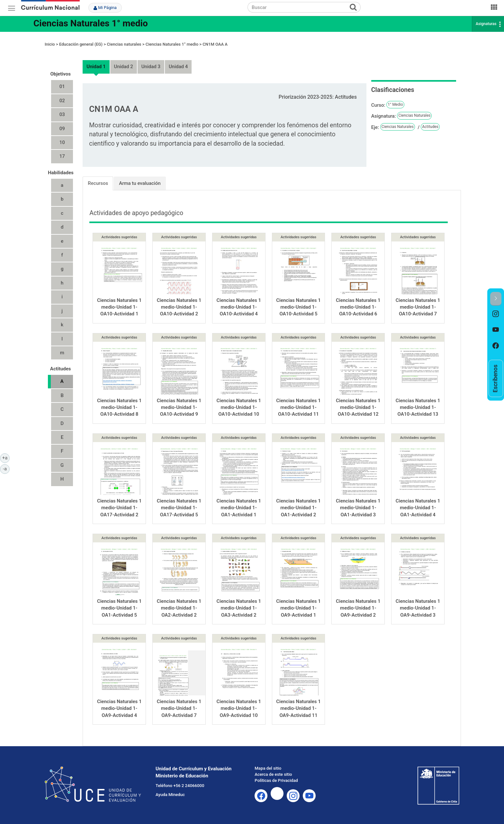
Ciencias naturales (124, 44)
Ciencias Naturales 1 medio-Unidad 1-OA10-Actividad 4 (239, 307)
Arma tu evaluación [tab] (140, 183)
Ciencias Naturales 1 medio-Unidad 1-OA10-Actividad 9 (179, 407)
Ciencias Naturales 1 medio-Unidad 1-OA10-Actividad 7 (418, 307)
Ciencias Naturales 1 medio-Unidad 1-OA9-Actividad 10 (239, 708)
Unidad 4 (178, 67)
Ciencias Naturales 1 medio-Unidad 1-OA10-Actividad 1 (119, 307)
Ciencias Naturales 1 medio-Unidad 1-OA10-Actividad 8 (119, 407)
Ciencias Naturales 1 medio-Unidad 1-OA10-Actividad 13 (418, 407)
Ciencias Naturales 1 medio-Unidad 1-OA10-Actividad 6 (358, 307)
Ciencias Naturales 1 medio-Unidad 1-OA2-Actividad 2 (179, 608)
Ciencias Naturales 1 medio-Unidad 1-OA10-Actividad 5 (298, 307)
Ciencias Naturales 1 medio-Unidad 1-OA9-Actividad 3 (418, 608)
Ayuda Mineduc (170, 795)
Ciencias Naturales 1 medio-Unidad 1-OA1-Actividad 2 (298, 508)
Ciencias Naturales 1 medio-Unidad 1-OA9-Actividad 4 (119, 708)
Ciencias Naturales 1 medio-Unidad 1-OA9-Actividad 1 (298, 608)
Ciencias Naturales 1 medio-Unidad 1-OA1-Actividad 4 (418, 508)
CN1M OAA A (215, 44)
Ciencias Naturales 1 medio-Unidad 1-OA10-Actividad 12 (358, 407)
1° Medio (395, 104)
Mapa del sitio (268, 768)
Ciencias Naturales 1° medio (91, 23)
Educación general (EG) (81, 44)
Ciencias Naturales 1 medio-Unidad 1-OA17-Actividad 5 (179, 508)
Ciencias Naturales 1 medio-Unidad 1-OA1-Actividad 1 (239, 508)
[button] (496, 299)
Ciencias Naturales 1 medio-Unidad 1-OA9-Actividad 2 (358, 608)
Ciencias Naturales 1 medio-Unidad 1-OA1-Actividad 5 (119, 608)
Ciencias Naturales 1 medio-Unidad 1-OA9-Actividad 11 (298, 708)
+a (6, 457)
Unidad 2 (124, 67)
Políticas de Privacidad (276, 780)
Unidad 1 (96, 67)
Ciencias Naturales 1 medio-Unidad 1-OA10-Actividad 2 (179, 307)
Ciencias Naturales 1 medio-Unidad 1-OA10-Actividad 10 (239, 407)
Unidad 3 (151, 67)
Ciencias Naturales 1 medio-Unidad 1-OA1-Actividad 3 (358, 508)
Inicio (50, 44)
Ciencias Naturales (414, 115)
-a (6, 468)
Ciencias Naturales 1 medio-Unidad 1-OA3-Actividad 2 (239, 608)
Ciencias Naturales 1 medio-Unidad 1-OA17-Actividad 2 (119, 508)
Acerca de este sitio (273, 774)
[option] (496, 314)
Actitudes (430, 127)
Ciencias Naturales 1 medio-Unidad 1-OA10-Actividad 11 (298, 407)
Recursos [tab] (98, 183)
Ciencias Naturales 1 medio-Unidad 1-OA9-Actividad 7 (179, 708)
